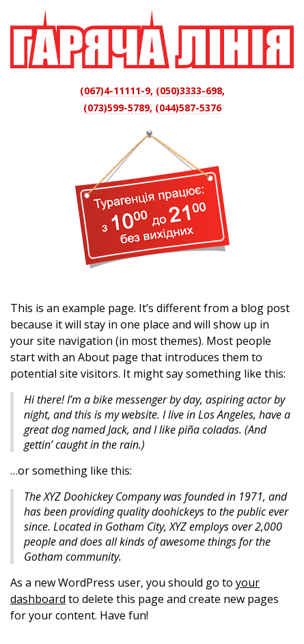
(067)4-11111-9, (116, 90)
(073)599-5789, (118, 108)
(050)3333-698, (190, 90)
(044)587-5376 (188, 108)
